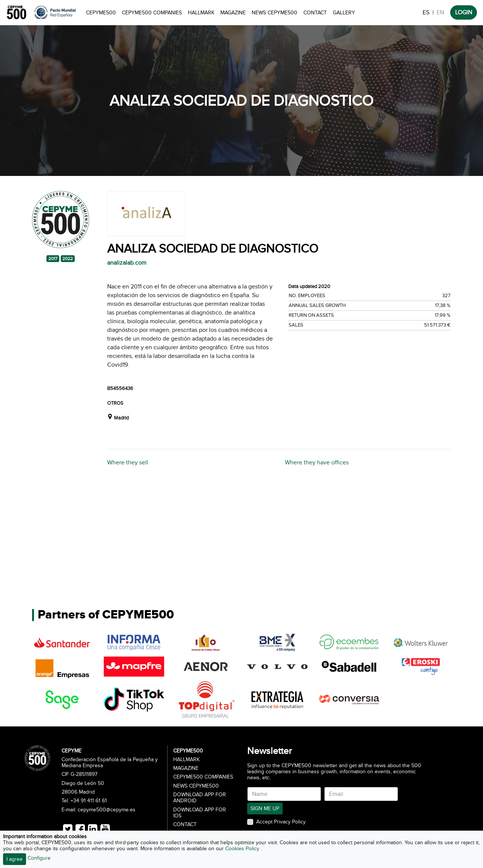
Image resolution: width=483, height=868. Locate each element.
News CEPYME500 (275, 13)
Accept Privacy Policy (281, 822)
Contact (315, 13)
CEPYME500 (101, 13)
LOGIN (464, 12)
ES (426, 12)
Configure (39, 858)
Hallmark (201, 13)
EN (440, 12)
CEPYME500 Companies (152, 13)
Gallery (344, 13)
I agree (15, 859)
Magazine (233, 13)
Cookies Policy (243, 849)
